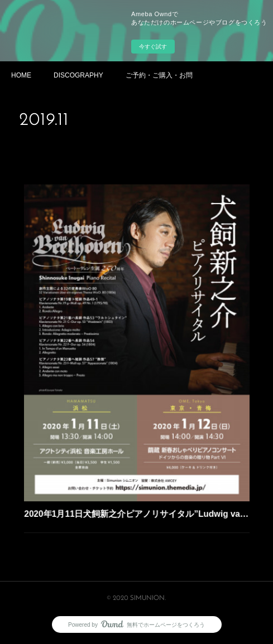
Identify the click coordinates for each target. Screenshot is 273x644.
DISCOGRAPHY (78, 75)
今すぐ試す (153, 47)
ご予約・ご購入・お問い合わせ (159, 75)
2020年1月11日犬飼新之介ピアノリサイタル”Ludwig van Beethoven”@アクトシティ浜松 (137, 495)
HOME (21, 75)
